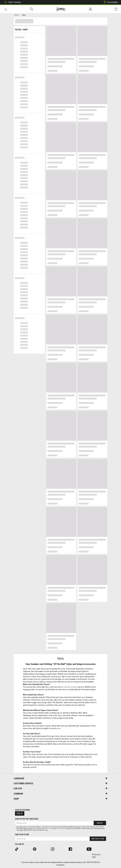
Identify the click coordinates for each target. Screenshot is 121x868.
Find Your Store (22, 835)
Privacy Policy (60, 829)
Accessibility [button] (110, 2)
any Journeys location (69, 687)
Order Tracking (12, 2)
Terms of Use (49, 829)
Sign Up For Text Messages (27, 819)
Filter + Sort (29, 29)
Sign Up (20, 813)
